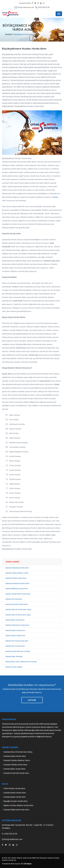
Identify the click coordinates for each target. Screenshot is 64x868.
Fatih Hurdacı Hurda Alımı (14, 788)
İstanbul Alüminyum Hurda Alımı (17, 625)
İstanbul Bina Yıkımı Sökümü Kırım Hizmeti (21, 662)
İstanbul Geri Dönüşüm (14, 599)
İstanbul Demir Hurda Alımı (15, 636)
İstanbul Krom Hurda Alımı (15, 646)
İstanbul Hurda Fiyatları (14, 667)
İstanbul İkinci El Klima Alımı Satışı (18, 615)
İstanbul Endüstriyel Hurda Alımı (17, 568)
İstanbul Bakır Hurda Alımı (15, 620)
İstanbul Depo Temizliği (14, 656)
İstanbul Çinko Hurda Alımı (15, 630)
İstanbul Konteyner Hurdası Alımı (18, 583)
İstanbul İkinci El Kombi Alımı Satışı (18, 609)
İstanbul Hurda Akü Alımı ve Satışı (18, 651)
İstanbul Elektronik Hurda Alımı (17, 589)
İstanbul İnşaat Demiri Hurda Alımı (18, 594)
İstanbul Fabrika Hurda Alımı (16, 578)
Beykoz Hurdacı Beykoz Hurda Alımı (18, 805)
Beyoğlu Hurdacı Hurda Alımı (16, 801)
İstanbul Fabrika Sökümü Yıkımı (17, 573)
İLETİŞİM (32, 700)
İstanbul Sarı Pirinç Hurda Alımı (17, 641)
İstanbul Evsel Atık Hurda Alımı (17, 604)
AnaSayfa (9, 34)
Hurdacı (55, 197)
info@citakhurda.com (26, 7)
